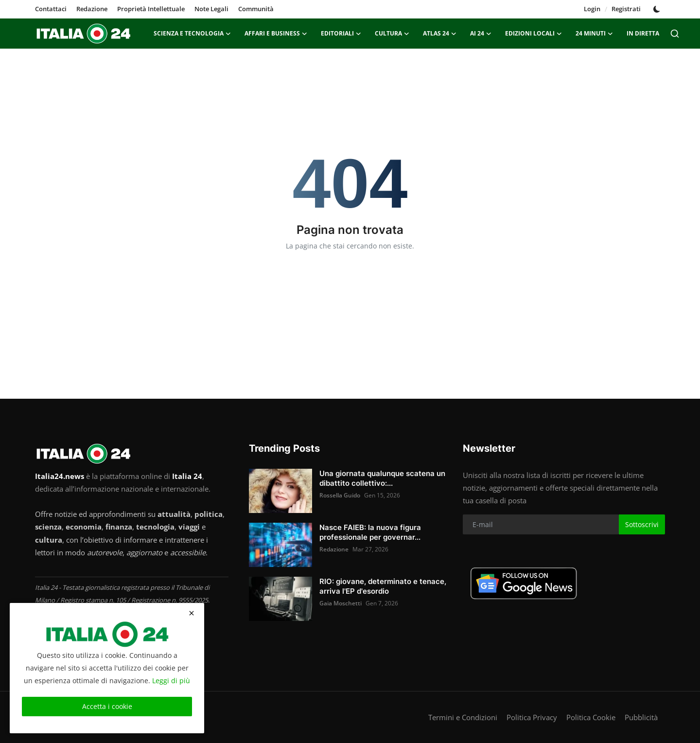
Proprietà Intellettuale (151, 9)
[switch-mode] (658, 9)
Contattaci (51, 9)
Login (592, 9)
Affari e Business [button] (276, 34)
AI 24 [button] (481, 34)
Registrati (626, 9)
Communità (256, 9)
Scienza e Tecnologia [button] (192, 34)
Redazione (92, 9)
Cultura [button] (392, 34)
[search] (675, 34)
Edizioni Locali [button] (534, 34)
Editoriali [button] (341, 34)
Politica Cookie (591, 717)
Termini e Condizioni (463, 717)
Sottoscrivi (642, 524)
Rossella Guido (340, 495)
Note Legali (211, 9)
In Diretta (643, 33)
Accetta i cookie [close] (107, 706)
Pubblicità (641, 717)
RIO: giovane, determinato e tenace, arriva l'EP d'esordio (383, 586)
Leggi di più (171, 681)
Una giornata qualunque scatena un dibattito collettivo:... (382, 478)
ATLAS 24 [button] (440, 34)
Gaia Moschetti (341, 603)
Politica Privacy (532, 717)
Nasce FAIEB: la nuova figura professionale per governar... (370, 532)
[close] (192, 613)
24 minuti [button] (594, 34)
